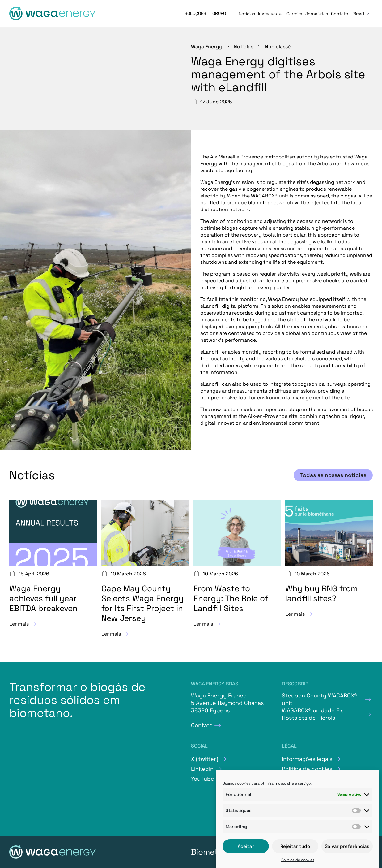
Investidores (271, 13)
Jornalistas (317, 14)
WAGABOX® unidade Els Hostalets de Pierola (313, 714)
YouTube (203, 779)
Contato (340, 14)
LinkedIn (202, 769)
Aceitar (246, 846)
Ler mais (24, 624)
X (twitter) (205, 759)
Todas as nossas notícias (333, 475)
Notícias (247, 14)
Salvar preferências (347, 846)
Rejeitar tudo (295, 846)
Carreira (294, 14)
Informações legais (307, 759)
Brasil (359, 14)
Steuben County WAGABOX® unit (320, 699)
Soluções (195, 13)
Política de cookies (298, 860)
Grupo (219, 13)
